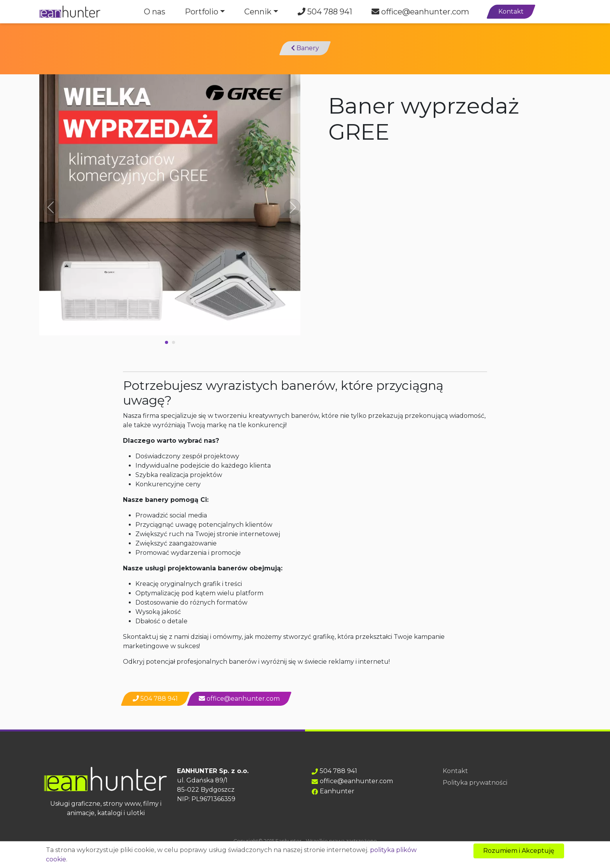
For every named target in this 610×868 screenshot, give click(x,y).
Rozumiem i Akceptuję (519, 851)
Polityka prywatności (475, 783)
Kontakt (511, 11)
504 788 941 (325, 12)
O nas (155, 12)
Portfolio (202, 12)
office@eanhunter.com (420, 12)
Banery (305, 48)
